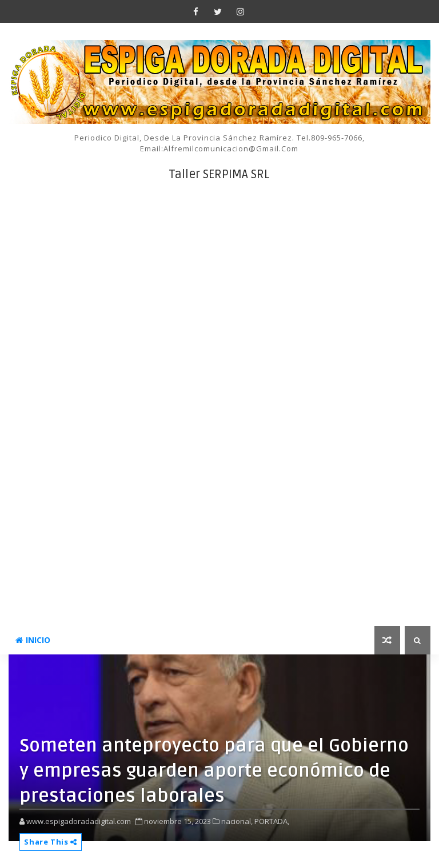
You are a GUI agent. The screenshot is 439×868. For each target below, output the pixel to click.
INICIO (33, 640)
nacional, (237, 821)
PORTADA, (272, 821)
